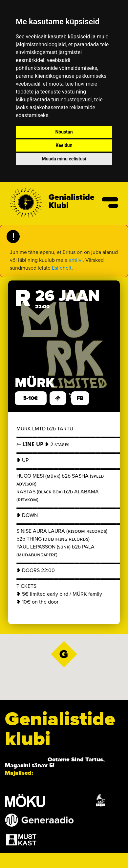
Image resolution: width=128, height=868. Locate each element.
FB (80, 398)
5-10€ (31, 398)
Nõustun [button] (64, 132)
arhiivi (76, 260)
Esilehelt (62, 268)
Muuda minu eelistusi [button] (64, 159)
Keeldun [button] (64, 145)
